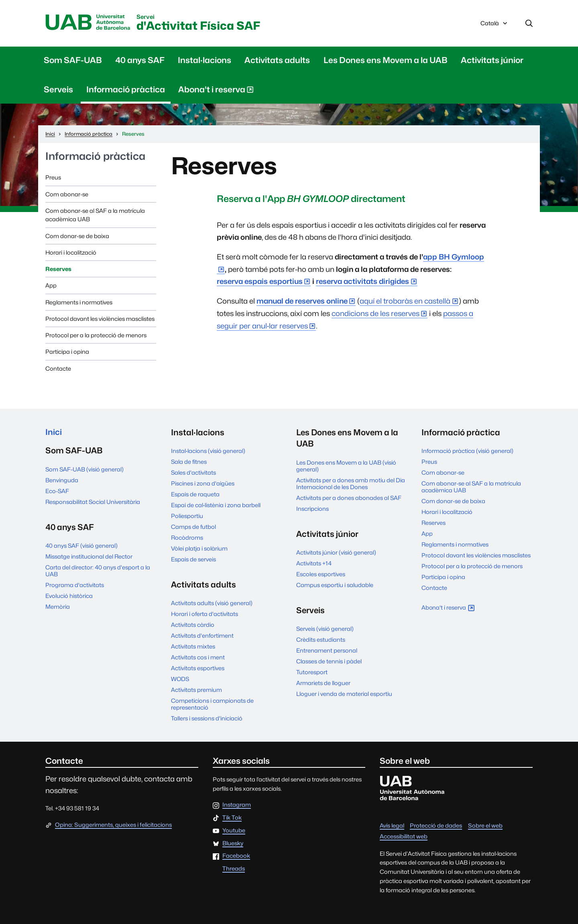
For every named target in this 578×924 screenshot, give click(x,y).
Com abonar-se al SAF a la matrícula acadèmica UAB (95, 215)
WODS (180, 679)
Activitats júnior (492, 60)
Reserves (58, 269)
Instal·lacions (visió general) (208, 451)
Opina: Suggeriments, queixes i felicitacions (113, 825)
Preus (53, 178)
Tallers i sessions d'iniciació (207, 719)
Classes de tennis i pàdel (329, 662)
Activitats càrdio (193, 625)
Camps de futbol (193, 527)
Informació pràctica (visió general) (467, 451)
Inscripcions (312, 509)
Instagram (237, 805)
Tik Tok (232, 818)
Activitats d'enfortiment (202, 636)
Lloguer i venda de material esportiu (344, 694)
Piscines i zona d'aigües (203, 484)
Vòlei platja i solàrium (199, 549)
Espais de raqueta (195, 495)
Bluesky (233, 843)
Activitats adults (277, 60)
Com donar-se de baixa (77, 236)
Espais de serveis (193, 560)
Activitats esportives (198, 668)
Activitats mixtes (193, 647)
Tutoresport (312, 672)
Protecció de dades (436, 826)
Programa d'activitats (75, 586)
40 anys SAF (140, 60)
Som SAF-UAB (73, 60)
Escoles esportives (321, 574)
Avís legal (392, 826)
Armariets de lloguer (323, 683)
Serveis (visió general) (325, 629)
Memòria (58, 607)
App (51, 286)
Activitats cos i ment (198, 658)
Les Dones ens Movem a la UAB (386, 60)
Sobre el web (485, 826)
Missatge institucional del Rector (89, 557)
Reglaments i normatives (79, 302)
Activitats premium (196, 690)
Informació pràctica (126, 90)
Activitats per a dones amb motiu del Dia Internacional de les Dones (351, 483)
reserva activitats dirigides (362, 282)
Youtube (234, 831)
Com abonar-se (67, 194)
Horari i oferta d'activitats (205, 614)
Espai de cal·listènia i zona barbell (216, 505)
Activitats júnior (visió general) (336, 553)
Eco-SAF (57, 491)
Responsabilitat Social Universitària (93, 502)
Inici (54, 433)
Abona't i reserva (216, 91)
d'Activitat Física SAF (202, 23)
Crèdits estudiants (321, 640)
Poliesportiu (187, 516)
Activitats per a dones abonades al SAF (349, 498)
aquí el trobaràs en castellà (405, 301)
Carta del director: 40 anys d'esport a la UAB (98, 571)
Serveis (58, 90)
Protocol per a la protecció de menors (96, 336)
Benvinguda (62, 480)
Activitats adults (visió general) (212, 603)
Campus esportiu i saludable (335, 585)
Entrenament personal (327, 651)
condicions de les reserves (375, 314)
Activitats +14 (314, 564)
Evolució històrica (69, 597)
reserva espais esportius (260, 282)
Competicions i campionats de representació (212, 704)
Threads (234, 869)
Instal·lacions (205, 60)
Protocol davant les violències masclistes (100, 319)
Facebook (236, 856)
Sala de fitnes (189, 462)
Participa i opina (67, 352)
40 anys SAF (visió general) (81, 546)
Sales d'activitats (193, 473)
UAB (89, 23)
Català (495, 25)
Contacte (58, 368)
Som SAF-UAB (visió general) (84, 470)
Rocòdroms (187, 538)
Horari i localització (71, 253)
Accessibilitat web (404, 837)
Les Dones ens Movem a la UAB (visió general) (346, 466)
